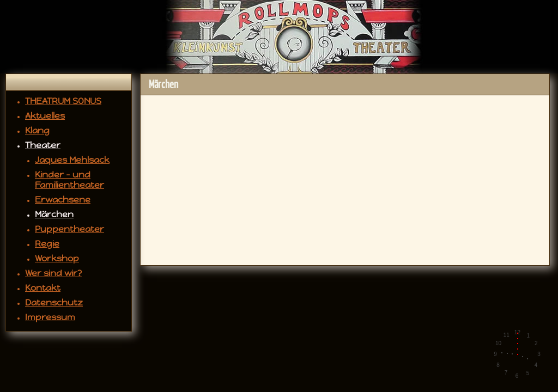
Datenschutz (54, 302)
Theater (43, 145)
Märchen (54, 214)
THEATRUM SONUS (63, 101)
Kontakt (43, 288)
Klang (37, 130)
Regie (47, 244)
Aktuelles (45, 116)
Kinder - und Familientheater (69, 180)
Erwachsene (63, 200)
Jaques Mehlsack (72, 160)
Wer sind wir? (53, 273)
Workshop (57, 258)
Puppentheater (69, 229)
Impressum (50, 317)
